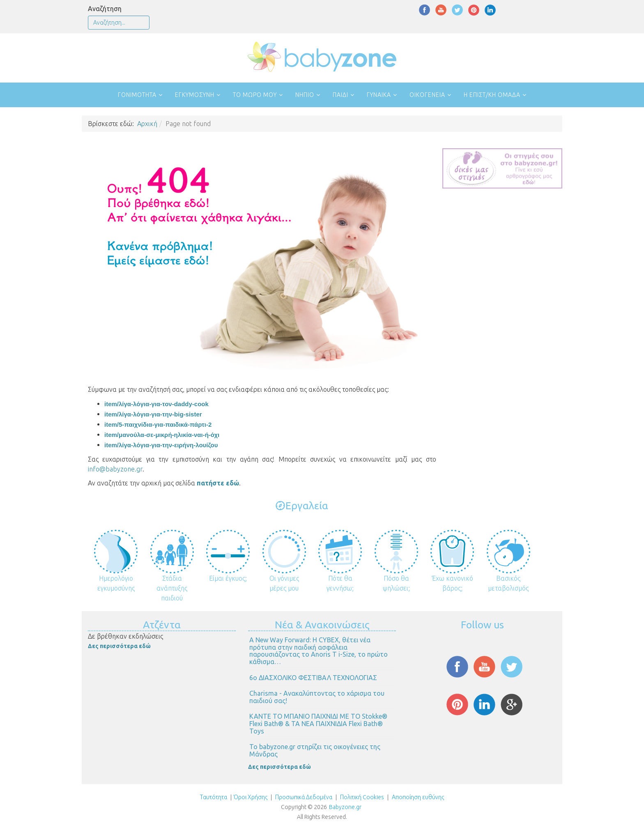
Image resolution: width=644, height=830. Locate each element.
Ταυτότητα (214, 797)
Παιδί (340, 95)
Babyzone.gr (345, 807)
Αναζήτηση (105, 9)
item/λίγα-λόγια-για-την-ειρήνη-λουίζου (161, 445)
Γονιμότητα (137, 95)
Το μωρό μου (255, 95)
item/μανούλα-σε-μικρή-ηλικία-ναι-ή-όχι (162, 435)
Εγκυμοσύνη (195, 95)
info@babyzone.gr (115, 469)
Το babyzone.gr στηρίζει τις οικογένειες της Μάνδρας (315, 750)
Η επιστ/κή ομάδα (492, 95)
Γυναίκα (379, 95)
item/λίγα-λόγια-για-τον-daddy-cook (156, 404)
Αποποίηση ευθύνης (418, 797)
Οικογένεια (427, 95)
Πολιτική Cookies (361, 797)
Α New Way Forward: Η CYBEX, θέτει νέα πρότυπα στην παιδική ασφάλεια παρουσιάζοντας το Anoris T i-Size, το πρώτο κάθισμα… (319, 651)
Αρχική (147, 124)
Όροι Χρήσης (251, 797)
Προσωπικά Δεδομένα (303, 797)
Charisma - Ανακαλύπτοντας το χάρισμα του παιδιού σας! (317, 697)
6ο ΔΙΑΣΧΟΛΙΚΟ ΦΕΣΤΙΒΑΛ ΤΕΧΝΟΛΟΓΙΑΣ (313, 678)
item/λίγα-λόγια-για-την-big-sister (153, 414)
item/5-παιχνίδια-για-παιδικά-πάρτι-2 (158, 424)
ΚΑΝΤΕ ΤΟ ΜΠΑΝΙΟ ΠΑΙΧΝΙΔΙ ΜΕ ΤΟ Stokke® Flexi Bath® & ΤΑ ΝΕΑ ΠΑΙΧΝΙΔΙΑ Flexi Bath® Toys (318, 723)
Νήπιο (305, 95)
